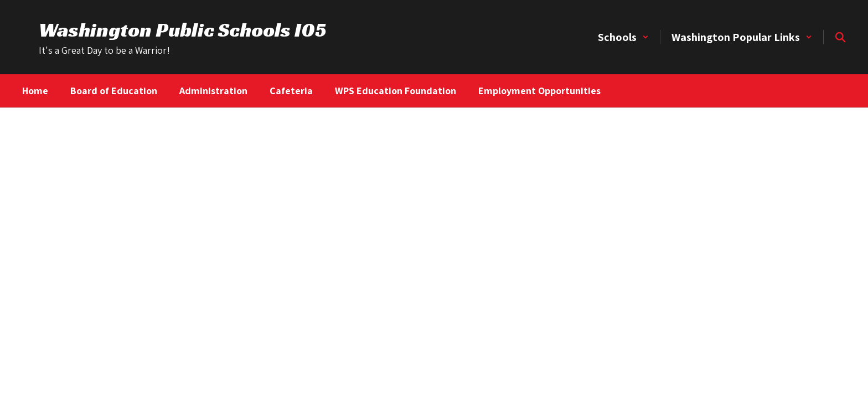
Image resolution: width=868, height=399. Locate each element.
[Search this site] (840, 37)
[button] (623, 37)
